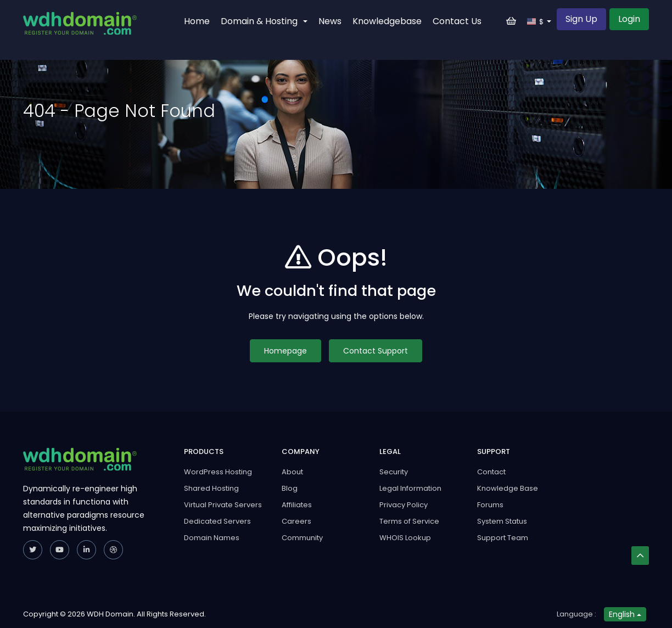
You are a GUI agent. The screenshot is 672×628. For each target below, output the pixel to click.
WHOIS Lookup (405, 538)
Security (394, 472)
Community (302, 538)
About (292, 472)
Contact (491, 472)
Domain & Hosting (264, 21)
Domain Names (212, 538)
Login (629, 19)
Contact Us (457, 21)
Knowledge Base (508, 488)
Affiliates (297, 505)
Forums (490, 505)
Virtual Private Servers (223, 505)
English (625, 614)
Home (197, 21)
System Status (502, 521)
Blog (290, 488)
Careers (296, 521)
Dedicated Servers (217, 521)
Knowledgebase (387, 21)
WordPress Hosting (218, 472)
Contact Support (376, 351)
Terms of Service (409, 521)
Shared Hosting (211, 488)
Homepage (285, 351)
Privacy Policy (404, 505)
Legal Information (410, 488)
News (330, 21)
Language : (576, 614)
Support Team (503, 538)
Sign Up (581, 19)
